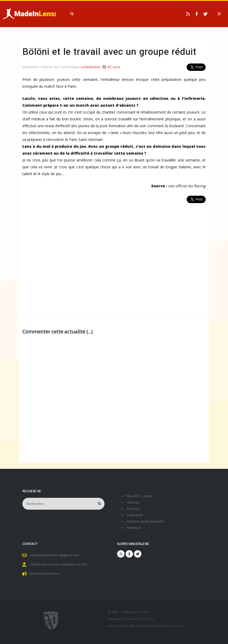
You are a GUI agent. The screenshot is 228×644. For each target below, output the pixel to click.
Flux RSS (133, 496)
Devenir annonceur (45, 574)
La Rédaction (91, 67)
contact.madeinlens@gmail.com (54, 555)
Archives (133, 509)
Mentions (134, 528)
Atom (148, 496)
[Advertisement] (114, 256)
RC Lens (114, 67)
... (90, 331)
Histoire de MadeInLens (145, 521)
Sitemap (133, 502)
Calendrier (135, 515)
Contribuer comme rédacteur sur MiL (58, 564)
